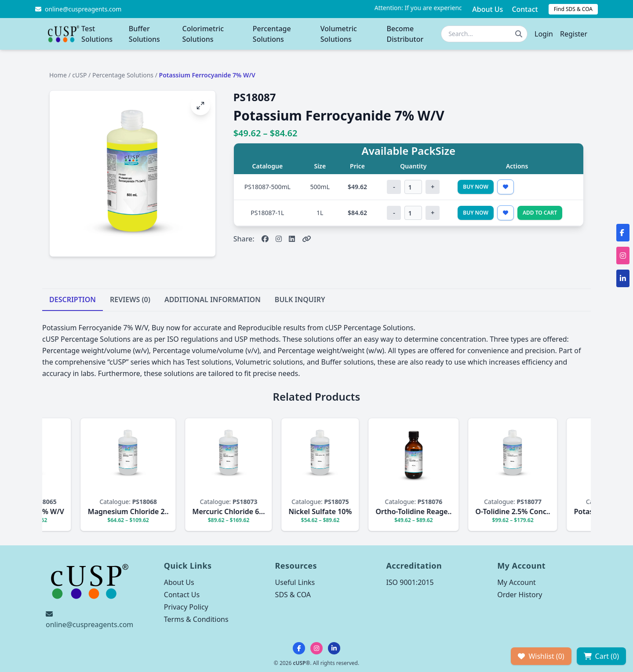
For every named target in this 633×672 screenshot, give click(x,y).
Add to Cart (540, 213)
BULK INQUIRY (300, 299)
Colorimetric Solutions (203, 34)
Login (544, 34)
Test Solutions (97, 34)
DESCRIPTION (73, 299)
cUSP (79, 75)
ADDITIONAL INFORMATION (213, 299)
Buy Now (476, 187)
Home (58, 75)
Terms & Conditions (196, 619)
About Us (487, 9)
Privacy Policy (186, 607)
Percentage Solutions (272, 34)
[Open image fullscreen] (200, 106)
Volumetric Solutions (339, 34)
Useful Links (295, 582)
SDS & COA (293, 595)
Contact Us (182, 595)
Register (574, 34)
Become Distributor (405, 34)
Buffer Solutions (144, 34)
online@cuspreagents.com (89, 625)
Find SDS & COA (573, 9)
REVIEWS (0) (130, 299)
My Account (517, 582)
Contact (525, 9)
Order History (520, 595)
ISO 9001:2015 (410, 582)
